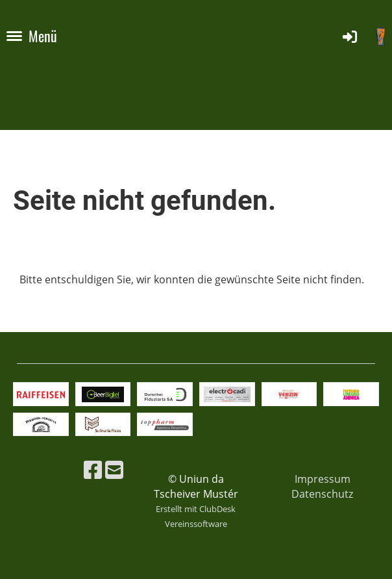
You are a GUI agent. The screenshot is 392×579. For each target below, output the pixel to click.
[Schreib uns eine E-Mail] (114, 470)
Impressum (323, 479)
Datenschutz (322, 494)
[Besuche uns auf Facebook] (93, 470)
